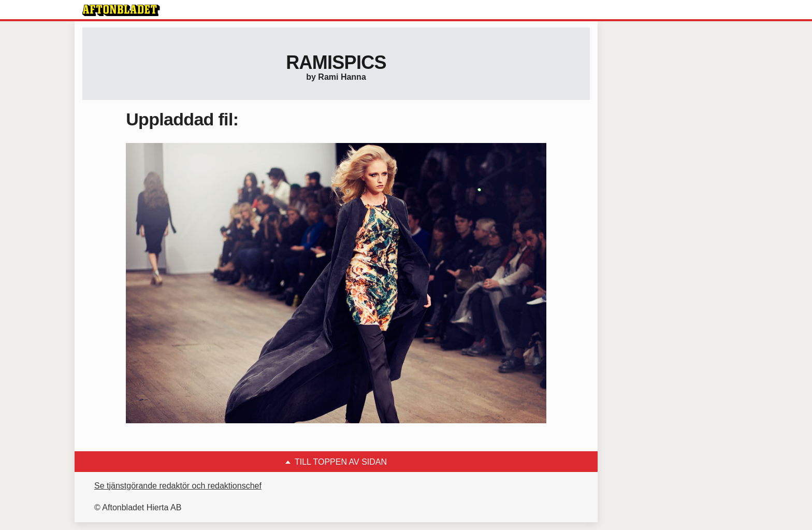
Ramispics (336, 62)
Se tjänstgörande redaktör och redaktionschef (178, 486)
